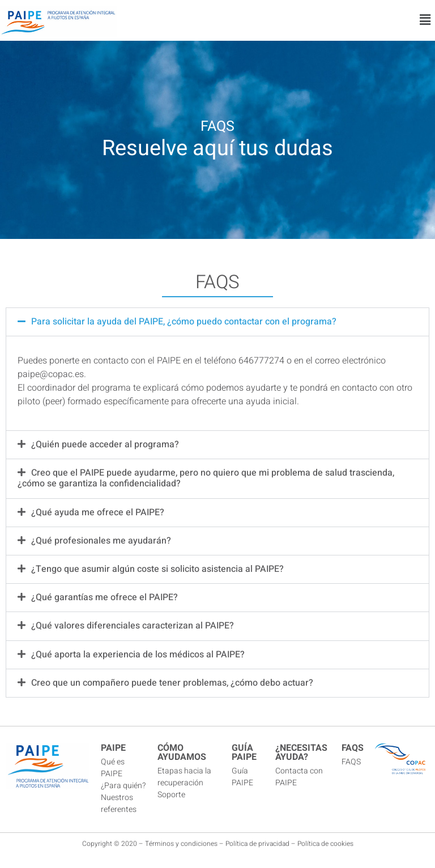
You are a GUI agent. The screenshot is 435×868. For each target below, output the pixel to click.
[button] (425, 20)
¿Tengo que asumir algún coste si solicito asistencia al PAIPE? (157, 569)
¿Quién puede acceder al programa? (105, 444)
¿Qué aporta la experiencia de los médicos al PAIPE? (138, 655)
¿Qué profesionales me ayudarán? (101, 541)
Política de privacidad (257, 844)
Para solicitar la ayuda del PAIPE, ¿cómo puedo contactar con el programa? (184, 322)
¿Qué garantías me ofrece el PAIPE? (105, 597)
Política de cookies (325, 844)
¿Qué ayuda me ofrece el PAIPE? (98, 512)
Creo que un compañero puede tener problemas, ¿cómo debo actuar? (172, 683)
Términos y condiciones (181, 844)
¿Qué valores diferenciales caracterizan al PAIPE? (133, 626)
